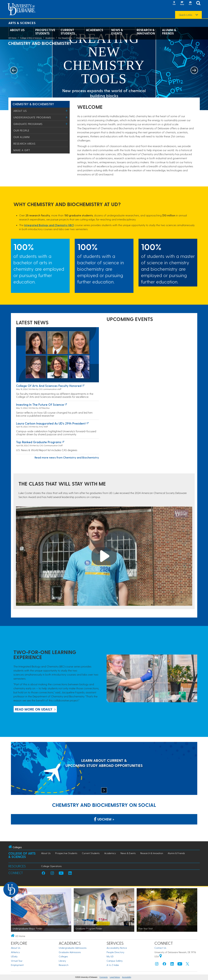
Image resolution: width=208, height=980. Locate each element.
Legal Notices (115, 977)
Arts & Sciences (22, 23)
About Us (17, 30)
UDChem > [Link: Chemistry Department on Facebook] (104, 819)
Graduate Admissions (70, 952)
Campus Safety (115, 961)
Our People (21, 130)
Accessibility (127, 977)
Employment (17, 965)
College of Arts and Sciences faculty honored (49, 386)
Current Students (68, 32)
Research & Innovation (146, 32)
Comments (104, 977)
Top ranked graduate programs (39, 442)
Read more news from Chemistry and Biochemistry (67, 457)
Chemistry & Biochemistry (33, 104)
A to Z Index (113, 965)
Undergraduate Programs (32, 117)
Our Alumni (22, 137)
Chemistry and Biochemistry (87, 38)
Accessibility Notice (117, 948)
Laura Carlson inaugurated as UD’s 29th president (51, 423)
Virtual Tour (17, 961)
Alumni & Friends (169, 32)
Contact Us (160, 948)
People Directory (115, 952)
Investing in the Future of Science (40, 404)
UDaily (14, 956)
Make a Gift (22, 150)
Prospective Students (45, 32)
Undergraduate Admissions (73, 948)
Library (62, 961)
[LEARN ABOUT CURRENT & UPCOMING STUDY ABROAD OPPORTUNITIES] (104, 769)
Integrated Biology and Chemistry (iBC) (49, 225)
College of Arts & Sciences (31, 38)
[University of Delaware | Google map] (161, 956)
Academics (95, 30)
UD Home (12, 38)
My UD (110, 956)
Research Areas (24, 144)
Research (64, 965)
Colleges (63, 956)
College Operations (51, 866)
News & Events (117, 32)
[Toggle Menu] (67, 111)
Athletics (15, 952)
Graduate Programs (28, 124)
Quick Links (186, 15)
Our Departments (65, 38)
